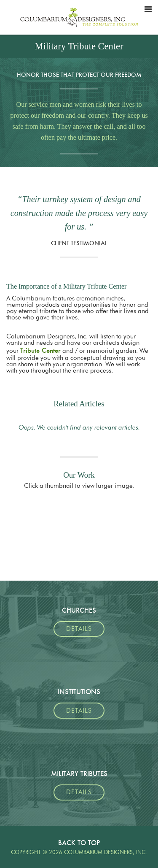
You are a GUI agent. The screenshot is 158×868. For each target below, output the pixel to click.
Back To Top (79, 843)
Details (79, 629)
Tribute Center (40, 350)
